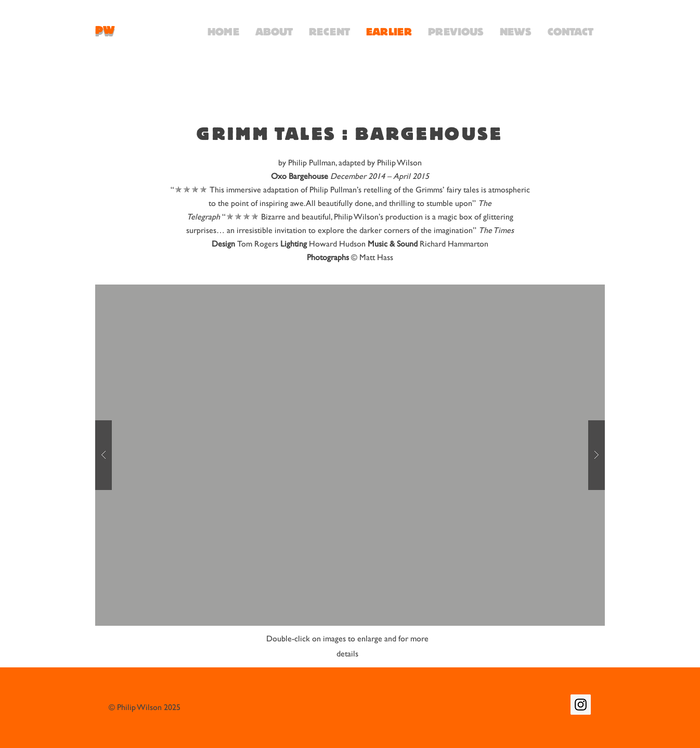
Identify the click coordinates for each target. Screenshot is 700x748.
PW (105, 30)
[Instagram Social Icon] (581, 705)
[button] (350, 455)
